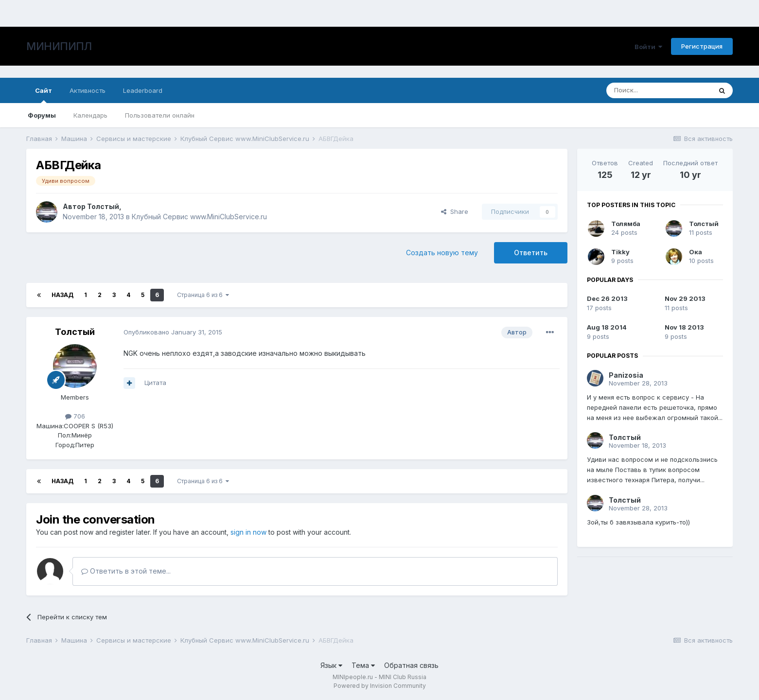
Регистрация (702, 46)
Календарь (90, 115)
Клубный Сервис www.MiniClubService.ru (199, 217)
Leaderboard (143, 90)
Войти (648, 47)
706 (75, 416)
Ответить (531, 253)
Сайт (44, 95)
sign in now (248, 532)
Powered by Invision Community (380, 686)
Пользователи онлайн (160, 115)
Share (455, 211)
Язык (331, 665)
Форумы (42, 115)
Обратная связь (411, 665)
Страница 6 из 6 (203, 295)
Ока (696, 252)
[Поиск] (659, 90)
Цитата (155, 383)
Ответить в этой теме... (126, 571)
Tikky (620, 252)
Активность (88, 90)
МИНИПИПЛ (59, 46)
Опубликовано (173, 332)
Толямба (626, 224)
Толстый (103, 206)
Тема (363, 665)
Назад (62, 295)
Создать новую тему (442, 253)
